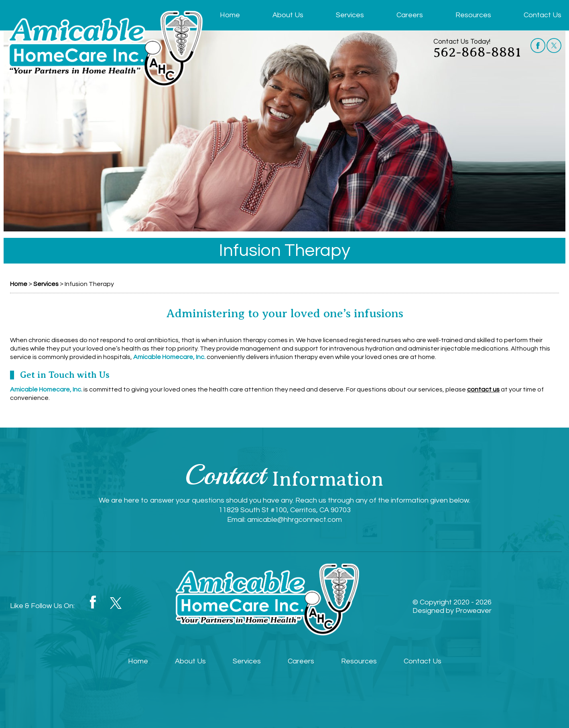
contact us (483, 389)
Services (350, 15)
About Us (288, 15)
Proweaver (473, 611)
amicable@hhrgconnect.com (295, 520)
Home (230, 15)
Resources (473, 15)
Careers (410, 15)
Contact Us (543, 15)
